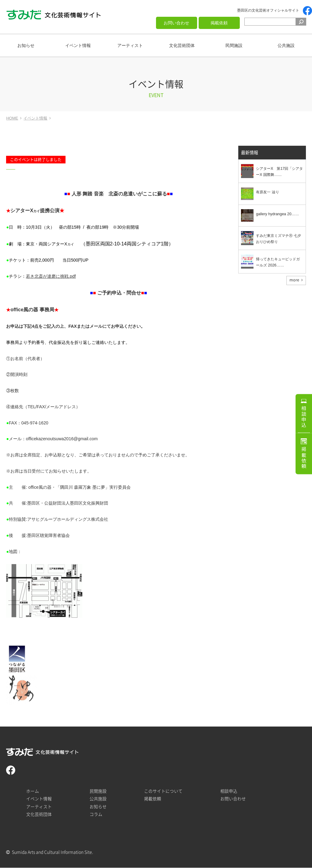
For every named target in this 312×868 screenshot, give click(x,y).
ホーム (33, 791)
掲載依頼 (219, 23)
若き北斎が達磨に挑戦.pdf (51, 276)
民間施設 (234, 45)
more (294, 280)
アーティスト (130, 45)
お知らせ (26, 45)
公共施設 (286, 45)
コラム (96, 814)
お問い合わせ (176, 23)
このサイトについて (163, 791)
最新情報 (250, 153)
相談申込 (304, 415)
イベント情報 (78, 45)
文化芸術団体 (182, 45)
